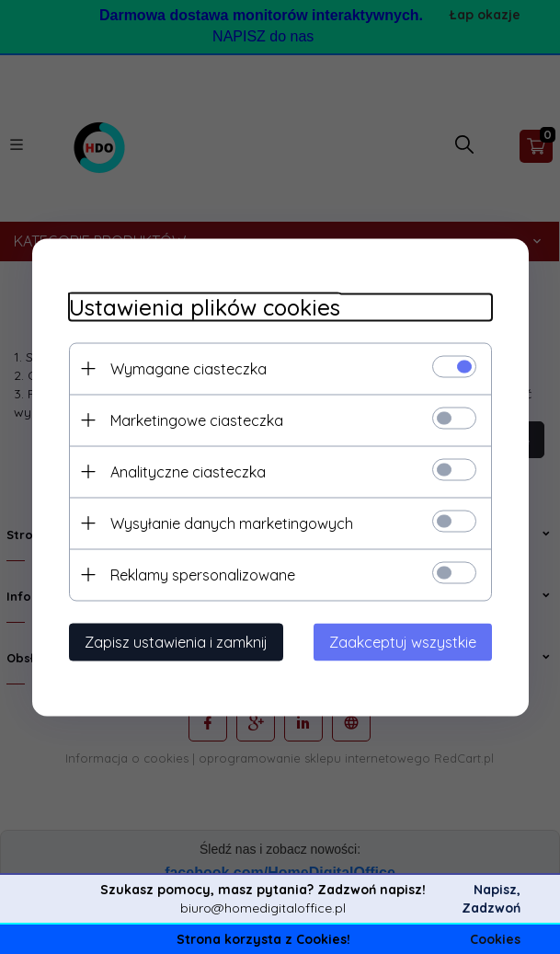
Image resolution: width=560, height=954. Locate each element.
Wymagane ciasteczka (189, 368)
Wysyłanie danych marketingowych (232, 523)
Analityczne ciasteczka (188, 471)
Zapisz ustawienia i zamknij (176, 641)
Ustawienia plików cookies (205, 307)
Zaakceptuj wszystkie (403, 641)
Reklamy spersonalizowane (203, 574)
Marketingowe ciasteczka (197, 420)
